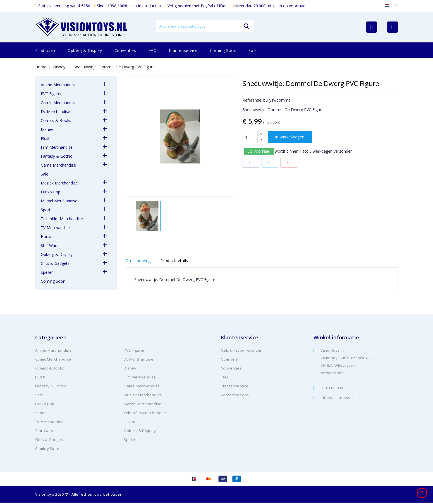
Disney (47, 129)
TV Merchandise (55, 228)
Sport (46, 210)
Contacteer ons (235, 396)
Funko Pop (51, 192)
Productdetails (179, 261)
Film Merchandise (57, 147)
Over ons (229, 361)
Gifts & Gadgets (55, 263)
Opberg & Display (85, 50)
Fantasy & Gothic (56, 156)
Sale (253, 50)
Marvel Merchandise (59, 201)
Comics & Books (56, 120)
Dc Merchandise (55, 111)
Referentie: (252, 100)
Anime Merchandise (59, 85)
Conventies (125, 50)
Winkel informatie (336, 339)
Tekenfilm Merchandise (62, 219)
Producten (45, 50)
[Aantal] (249, 137)
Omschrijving (138, 261)
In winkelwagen (290, 137)
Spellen (47, 272)
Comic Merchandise (59, 103)
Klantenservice (183, 50)
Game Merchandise (58, 165)
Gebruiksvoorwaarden (242, 352)
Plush (46, 138)
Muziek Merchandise (59, 183)
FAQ (153, 50)
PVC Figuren (52, 94)
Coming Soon (223, 50)
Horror (47, 237)
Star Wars (50, 245)
